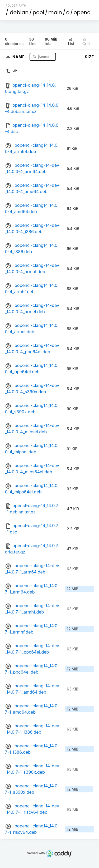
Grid (86, 41)
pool (39, 12)
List (71, 41)
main (55, 12)
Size (89, 57)
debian (19, 12)
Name (19, 57)
